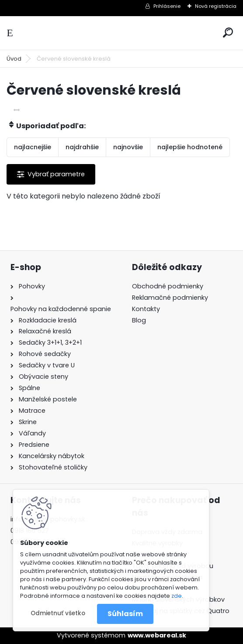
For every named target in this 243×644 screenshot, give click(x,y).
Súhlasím (125, 614)
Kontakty (146, 309)
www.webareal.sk (157, 635)
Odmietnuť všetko (58, 613)
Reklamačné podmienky (170, 298)
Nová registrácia (216, 6)
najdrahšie (82, 147)
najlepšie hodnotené (190, 147)
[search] (228, 33)
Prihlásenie (167, 6)
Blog (139, 320)
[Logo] (121, 33)
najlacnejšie (33, 147)
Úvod (14, 59)
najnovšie (128, 147)
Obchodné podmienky (168, 286)
